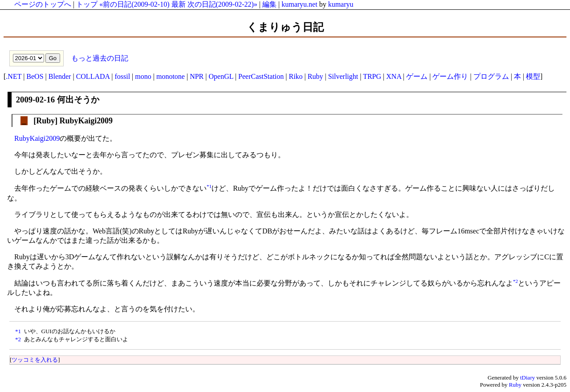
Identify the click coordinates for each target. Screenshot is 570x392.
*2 (515, 281)
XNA (394, 76)
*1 (209, 186)
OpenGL (221, 76)
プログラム (491, 76)
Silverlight (343, 76)
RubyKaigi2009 (37, 138)
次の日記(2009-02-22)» (222, 4)
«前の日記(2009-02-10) (134, 4)
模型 (533, 76)
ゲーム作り (450, 76)
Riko (295, 76)
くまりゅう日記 (285, 27)
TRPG (372, 76)
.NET (14, 76)
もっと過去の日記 (99, 58)
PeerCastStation (261, 76)
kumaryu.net (299, 4)
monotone (171, 76)
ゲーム (417, 76)
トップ (87, 4)
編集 (269, 4)
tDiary (527, 378)
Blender (60, 76)
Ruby (316, 76)
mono (143, 76)
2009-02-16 (35, 100)
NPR (197, 76)
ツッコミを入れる (35, 360)
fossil (122, 76)
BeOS (35, 76)
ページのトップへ (43, 4)
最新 (179, 4)
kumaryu (341, 4)
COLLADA (93, 76)
